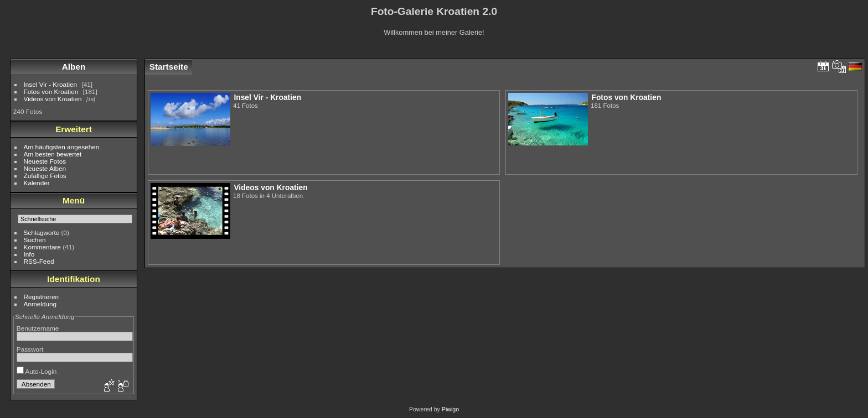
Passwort (30, 349)
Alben (74, 67)
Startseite (169, 67)
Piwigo (450, 409)
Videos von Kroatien (53, 99)
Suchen (35, 240)
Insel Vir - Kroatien (51, 84)
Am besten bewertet (53, 154)
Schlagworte (42, 232)
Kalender (37, 183)
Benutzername (38, 328)
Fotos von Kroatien (51, 92)
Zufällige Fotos (45, 176)
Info (29, 254)
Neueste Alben (45, 168)
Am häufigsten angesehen (62, 147)
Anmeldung (40, 304)
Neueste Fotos (45, 161)
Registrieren (41, 297)
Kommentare (42, 247)
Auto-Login (37, 371)
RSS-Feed (39, 261)
